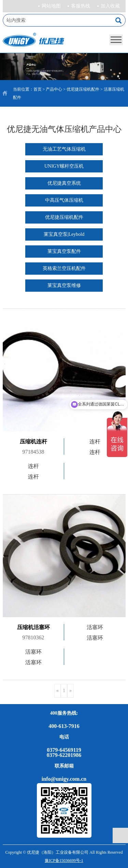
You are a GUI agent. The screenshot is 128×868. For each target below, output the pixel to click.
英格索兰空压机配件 (64, 268)
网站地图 (51, 6)
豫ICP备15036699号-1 (64, 861)
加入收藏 (110, 6)
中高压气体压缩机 (64, 200)
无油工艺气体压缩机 (64, 149)
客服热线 (81, 6)
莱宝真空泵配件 (64, 251)
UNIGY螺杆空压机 (64, 166)
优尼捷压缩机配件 (83, 89)
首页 (38, 89)
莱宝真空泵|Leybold (64, 234)
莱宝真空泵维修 (64, 285)
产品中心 (54, 89)
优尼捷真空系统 (64, 183)
